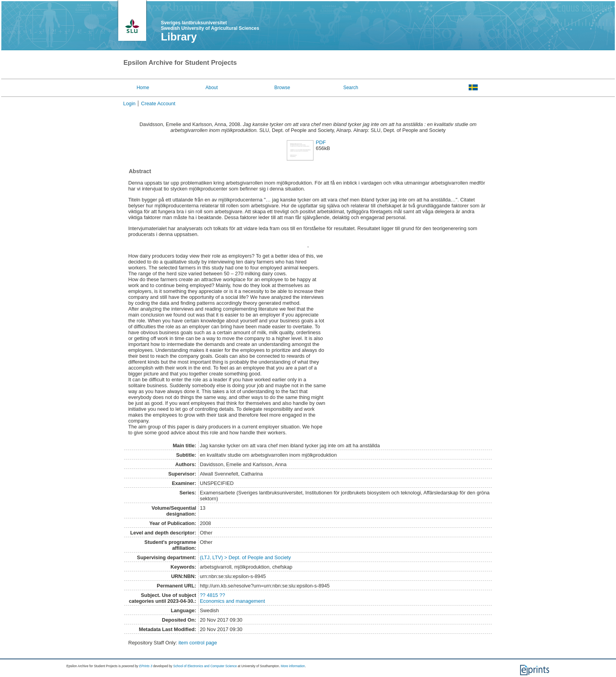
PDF (321, 142)
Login (129, 103)
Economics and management (233, 601)
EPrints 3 (146, 666)
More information (293, 666)
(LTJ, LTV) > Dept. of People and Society (246, 557)
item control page (198, 643)
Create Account (158, 103)
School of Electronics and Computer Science (205, 666)
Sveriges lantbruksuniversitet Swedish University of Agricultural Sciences (210, 26)
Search (351, 88)
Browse (282, 88)
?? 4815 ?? (213, 595)
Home (143, 88)
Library (179, 37)
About (212, 88)
